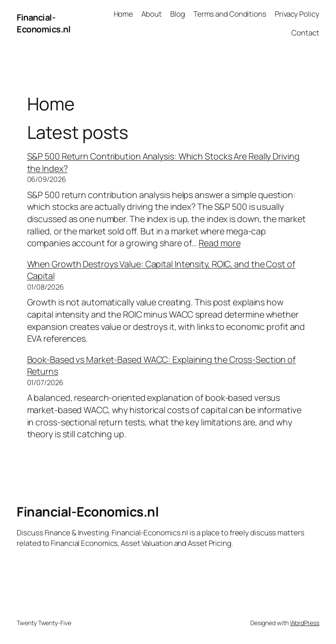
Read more (219, 243)
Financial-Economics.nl (44, 23)
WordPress (305, 623)
